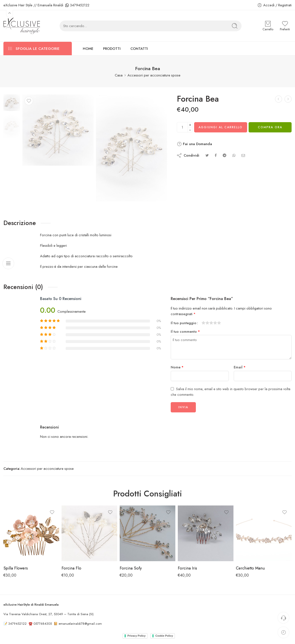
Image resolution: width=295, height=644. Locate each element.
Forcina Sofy (131, 568)
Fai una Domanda (194, 144)
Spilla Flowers (16, 568)
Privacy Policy (137, 636)
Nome (177, 367)
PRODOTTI (112, 48)
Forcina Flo (71, 568)
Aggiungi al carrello (221, 127)
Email (240, 367)
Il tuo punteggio (184, 323)
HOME (88, 48)
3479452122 (80, 5)
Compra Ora (270, 127)
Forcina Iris (187, 568)
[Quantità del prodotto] (182, 127)
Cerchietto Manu (250, 568)
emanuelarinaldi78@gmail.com (80, 624)
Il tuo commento (185, 331)
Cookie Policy (164, 636)
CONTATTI (139, 48)
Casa (119, 75)
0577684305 (43, 624)
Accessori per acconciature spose (154, 75)
